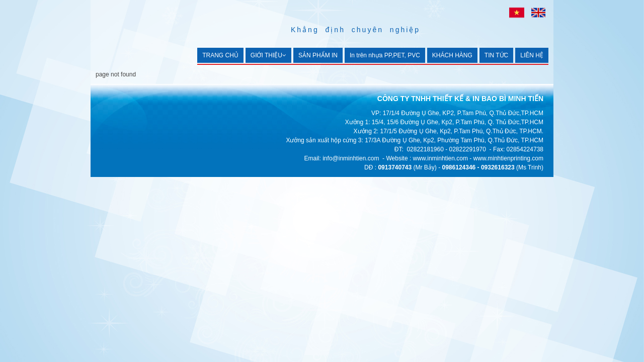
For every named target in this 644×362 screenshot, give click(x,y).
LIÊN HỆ (532, 55)
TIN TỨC (496, 55)
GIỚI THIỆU (268, 55)
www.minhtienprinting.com (508, 158)
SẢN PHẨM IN (318, 55)
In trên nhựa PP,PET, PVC (385, 55)
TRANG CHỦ (220, 55)
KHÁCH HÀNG (452, 55)
